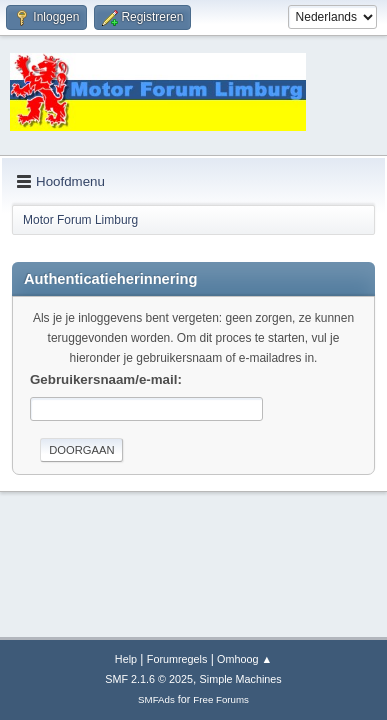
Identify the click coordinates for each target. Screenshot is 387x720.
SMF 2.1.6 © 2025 (149, 679)
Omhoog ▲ (244, 659)
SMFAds (156, 699)
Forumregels (177, 659)
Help (126, 659)
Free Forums (221, 699)
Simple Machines (241, 679)
